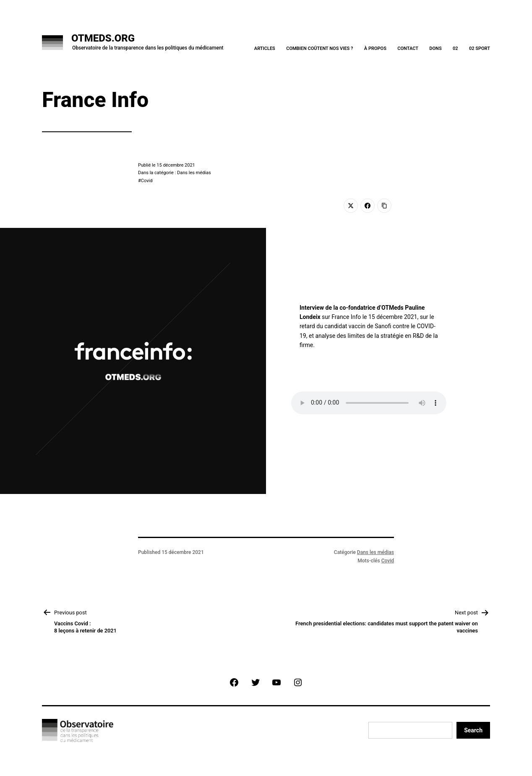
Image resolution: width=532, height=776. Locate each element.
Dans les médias (376, 552)
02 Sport (480, 48)
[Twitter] (351, 206)
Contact (408, 48)
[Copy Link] (384, 206)
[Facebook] (368, 206)
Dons (435, 48)
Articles (265, 48)
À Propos (375, 48)
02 (455, 48)
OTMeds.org (103, 38)
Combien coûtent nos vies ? (319, 48)
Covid (147, 181)
